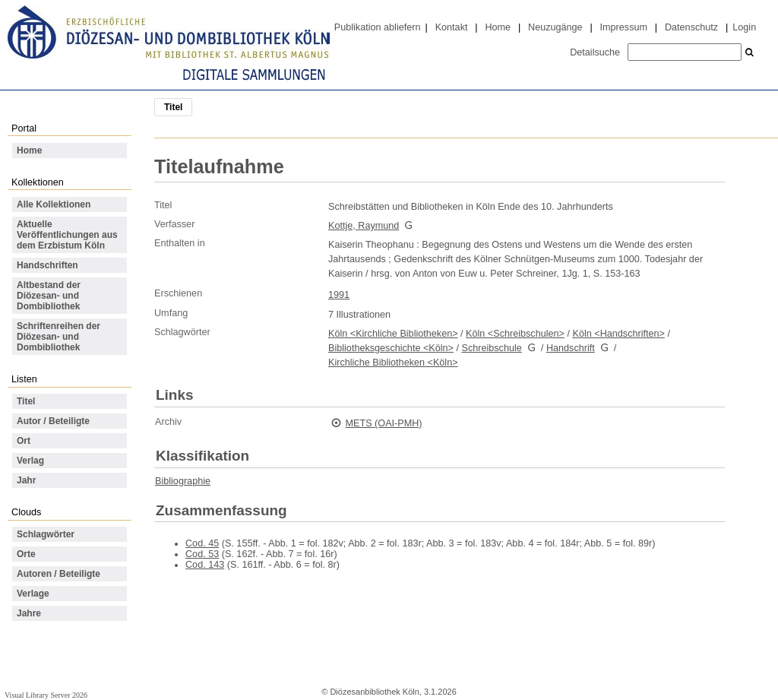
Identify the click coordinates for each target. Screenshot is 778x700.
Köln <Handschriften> (619, 334)
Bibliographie (183, 481)
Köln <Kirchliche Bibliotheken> (393, 334)
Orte (26, 554)
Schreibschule (491, 348)
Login (744, 27)
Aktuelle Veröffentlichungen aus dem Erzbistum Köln (67, 235)
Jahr (26, 480)
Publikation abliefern (378, 27)
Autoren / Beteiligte (59, 574)
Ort (24, 441)
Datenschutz (691, 27)
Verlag (30, 461)
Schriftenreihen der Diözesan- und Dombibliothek (59, 337)
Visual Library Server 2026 (46, 695)
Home (498, 27)
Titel (26, 401)
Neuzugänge (555, 27)
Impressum (624, 27)
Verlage (33, 594)
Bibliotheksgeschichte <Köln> (391, 348)
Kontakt (452, 27)
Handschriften (47, 265)
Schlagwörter (46, 534)
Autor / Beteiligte (53, 421)
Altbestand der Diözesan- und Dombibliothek (49, 296)
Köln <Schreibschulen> (515, 334)
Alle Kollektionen (54, 204)
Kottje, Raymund (364, 226)
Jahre (29, 613)
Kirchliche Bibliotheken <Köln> (393, 363)
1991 (339, 295)
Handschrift (571, 348)
